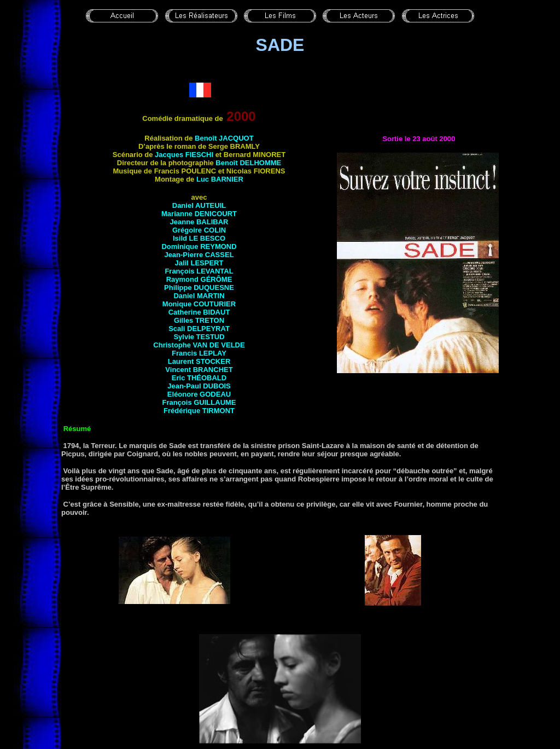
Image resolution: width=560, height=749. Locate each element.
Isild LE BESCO (199, 238)
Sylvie (199, 337)
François (199, 271)
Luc (220, 179)
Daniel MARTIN (199, 296)
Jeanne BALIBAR (199, 222)
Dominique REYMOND (199, 246)
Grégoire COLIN (199, 230)
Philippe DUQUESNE (199, 288)
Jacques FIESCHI (184, 155)
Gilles (199, 320)
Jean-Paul (199, 386)
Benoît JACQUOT (224, 138)
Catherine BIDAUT (199, 312)
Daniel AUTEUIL (199, 205)
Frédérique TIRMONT (199, 411)
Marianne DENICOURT (199, 214)
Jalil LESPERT (199, 263)
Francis (199, 353)
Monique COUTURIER (199, 304)
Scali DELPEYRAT (199, 329)
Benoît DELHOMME (248, 163)
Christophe (199, 345)
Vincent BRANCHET (199, 370)
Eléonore (199, 394)
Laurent (199, 361)
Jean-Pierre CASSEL (199, 255)
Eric (199, 378)
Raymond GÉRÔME (199, 279)
